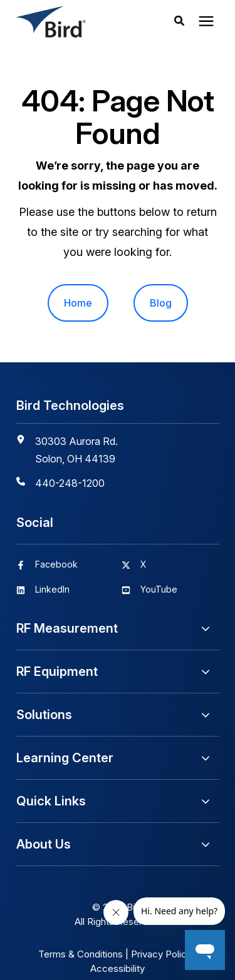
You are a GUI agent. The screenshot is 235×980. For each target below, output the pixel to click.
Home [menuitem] (78, 303)
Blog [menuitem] (161, 303)
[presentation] (206, 22)
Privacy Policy (161, 954)
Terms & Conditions (81, 954)
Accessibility (118, 968)
